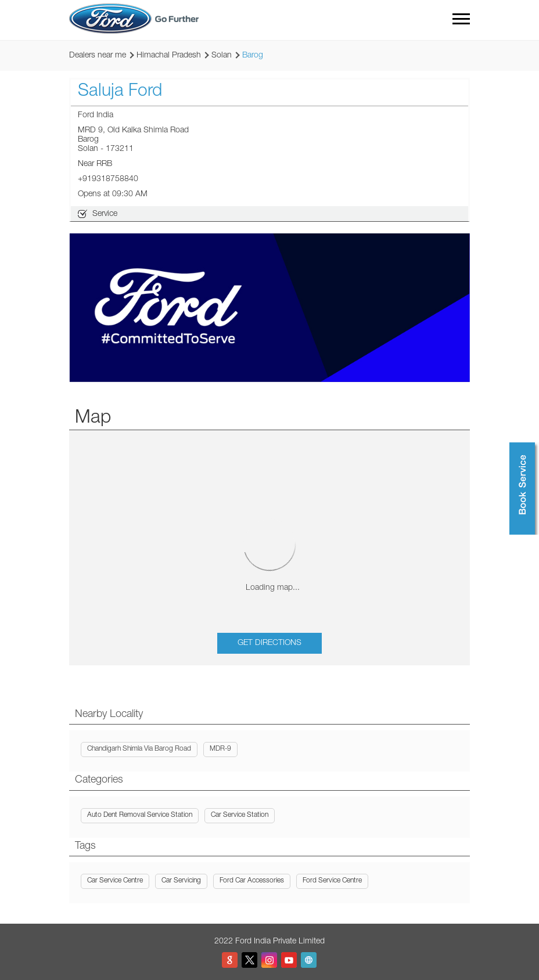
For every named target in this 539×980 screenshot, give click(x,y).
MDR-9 (220, 749)
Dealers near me (98, 56)
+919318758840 (108, 179)
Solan (222, 56)
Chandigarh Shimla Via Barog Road (139, 749)
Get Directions (269, 643)
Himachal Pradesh (169, 56)
